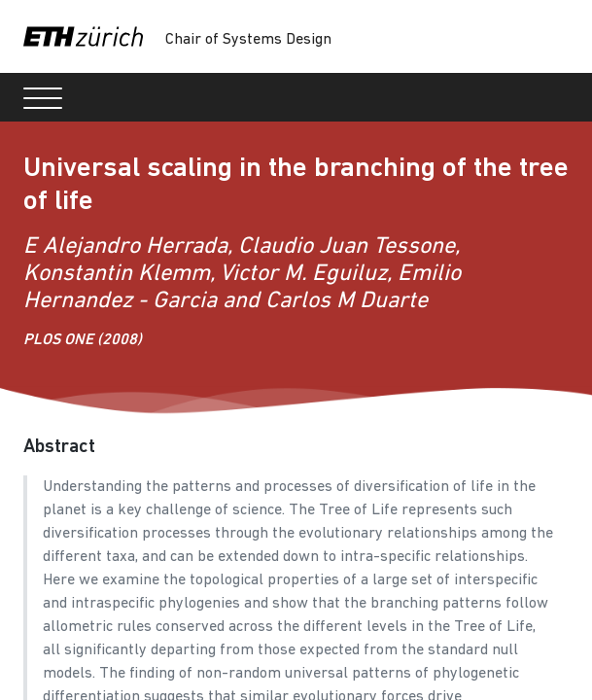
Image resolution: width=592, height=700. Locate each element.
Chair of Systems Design (248, 40)
